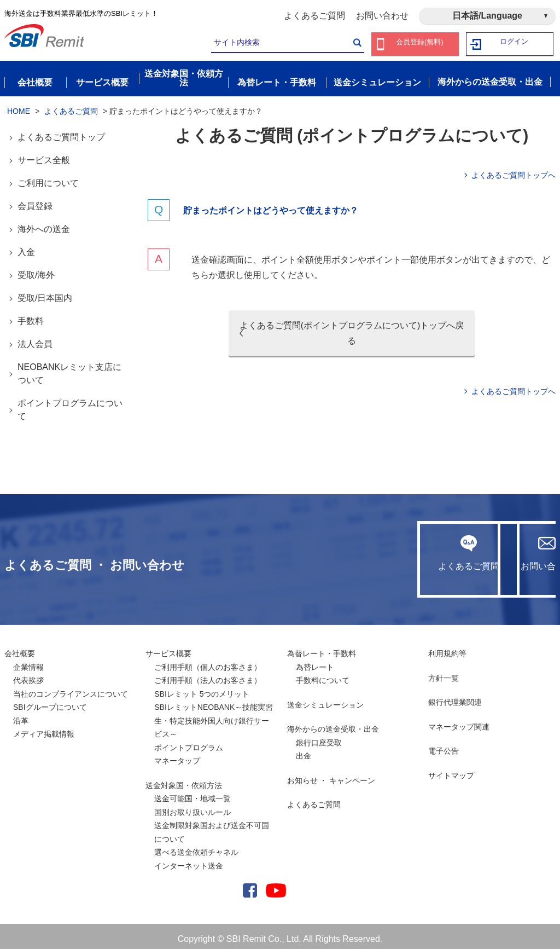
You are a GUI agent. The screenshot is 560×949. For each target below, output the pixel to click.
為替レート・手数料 (322, 649)
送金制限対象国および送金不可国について (212, 827)
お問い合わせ (382, 16)
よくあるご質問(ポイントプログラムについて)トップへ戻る (352, 328)
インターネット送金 (189, 860)
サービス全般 (44, 155)
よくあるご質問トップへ (514, 170)
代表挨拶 (28, 675)
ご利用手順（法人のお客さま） (208, 675)
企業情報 (28, 662)
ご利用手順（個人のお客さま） (208, 662)
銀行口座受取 (319, 737)
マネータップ (177, 756)
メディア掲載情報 (44, 729)
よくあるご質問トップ (61, 132)
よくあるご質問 (314, 16)
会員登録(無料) (420, 44)
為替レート (315, 662)
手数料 (31, 316)
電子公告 (444, 746)
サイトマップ (451, 770)
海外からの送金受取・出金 (333, 724)
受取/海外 (36, 270)
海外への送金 (44, 224)
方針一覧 (444, 673)
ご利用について (48, 178)
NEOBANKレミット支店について (69, 369)
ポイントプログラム (189, 742)
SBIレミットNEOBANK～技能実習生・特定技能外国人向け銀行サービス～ (214, 716)
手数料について (323, 675)
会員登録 (35, 201)
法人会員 (35, 339)
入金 (26, 247)
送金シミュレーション (325, 699)
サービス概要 (168, 649)
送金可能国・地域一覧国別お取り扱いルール (192, 800)
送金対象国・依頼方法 (184, 780)
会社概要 (20, 649)
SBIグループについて (50, 702)
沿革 (21, 715)
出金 (304, 751)
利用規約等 (447, 649)
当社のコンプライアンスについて (71, 688)
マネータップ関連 (459, 721)
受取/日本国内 (45, 293)
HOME (19, 106)
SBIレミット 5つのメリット (202, 688)
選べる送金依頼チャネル (196, 847)
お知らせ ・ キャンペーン (331, 775)
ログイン (515, 44)
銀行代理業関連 (455, 697)
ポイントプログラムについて (70, 405)
